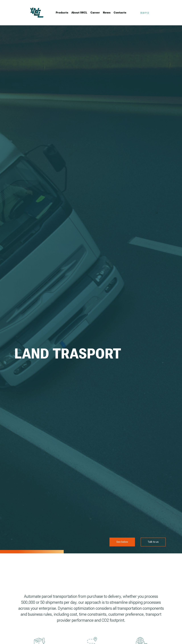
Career (95, 13)
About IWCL (79, 13)
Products (62, 13)
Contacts (120, 13)
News (107, 13)
